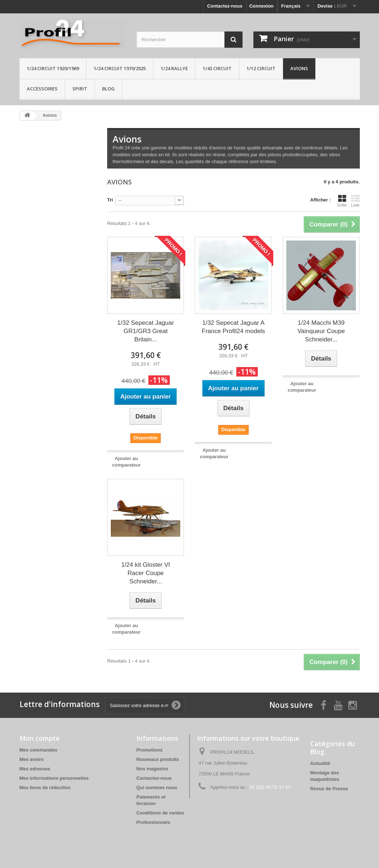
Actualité (320, 763)
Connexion (262, 6)
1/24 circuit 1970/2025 (120, 68)
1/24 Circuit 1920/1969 (53, 68)
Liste (355, 201)
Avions (299, 68)
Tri (110, 200)
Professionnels (153, 822)
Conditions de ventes (160, 813)
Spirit (80, 89)
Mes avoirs (32, 759)
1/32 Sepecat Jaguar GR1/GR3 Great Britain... (146, 331)
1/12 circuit (261, 68)
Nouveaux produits (158, 759)
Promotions (150, 750)
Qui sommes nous (157, 788)
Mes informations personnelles (54, 778)
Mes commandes (39, 750)
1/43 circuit (217, 68)
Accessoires (42, 89)
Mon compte (40, 738)
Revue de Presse (329, 789)
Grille (342, 201)
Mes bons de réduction (45, 788)
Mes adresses (35, 769)
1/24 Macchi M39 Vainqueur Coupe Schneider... (321, 331)
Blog (108, 89)
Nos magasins (152, 769)
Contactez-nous (225, 6)
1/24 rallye (174, 68)
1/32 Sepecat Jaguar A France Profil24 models (233, 327)
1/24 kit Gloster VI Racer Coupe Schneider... (146, 573)
